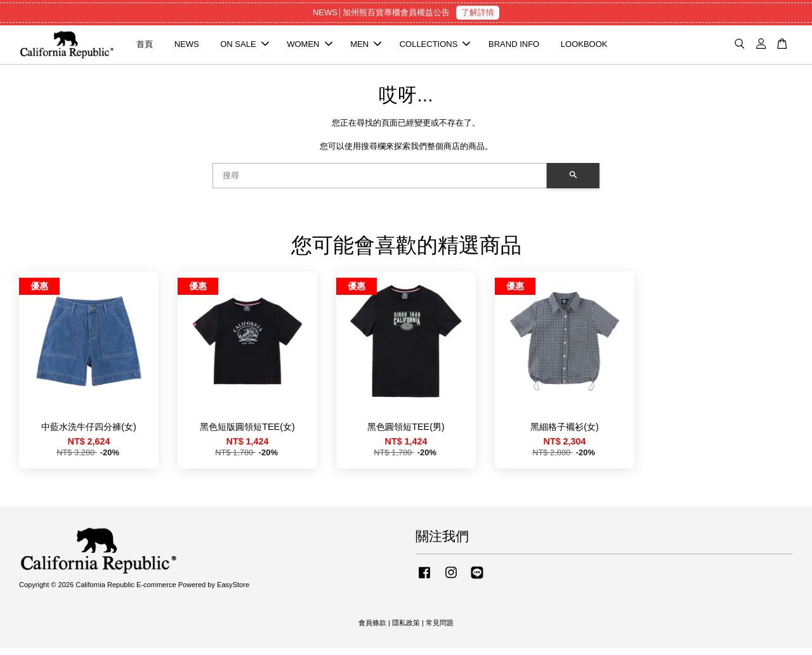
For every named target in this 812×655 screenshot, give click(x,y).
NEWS (187, 48)
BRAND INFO (514, 48)
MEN (366, 48)
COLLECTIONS (435, 48)
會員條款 (372, 630)
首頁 (145, 48)
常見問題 (440, 630)
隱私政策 (406, 630)
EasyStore (233, 592)
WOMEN (309, 48)
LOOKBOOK (584, 48)
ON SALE (244, 48)
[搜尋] (380, 183)
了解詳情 (478, 12)
